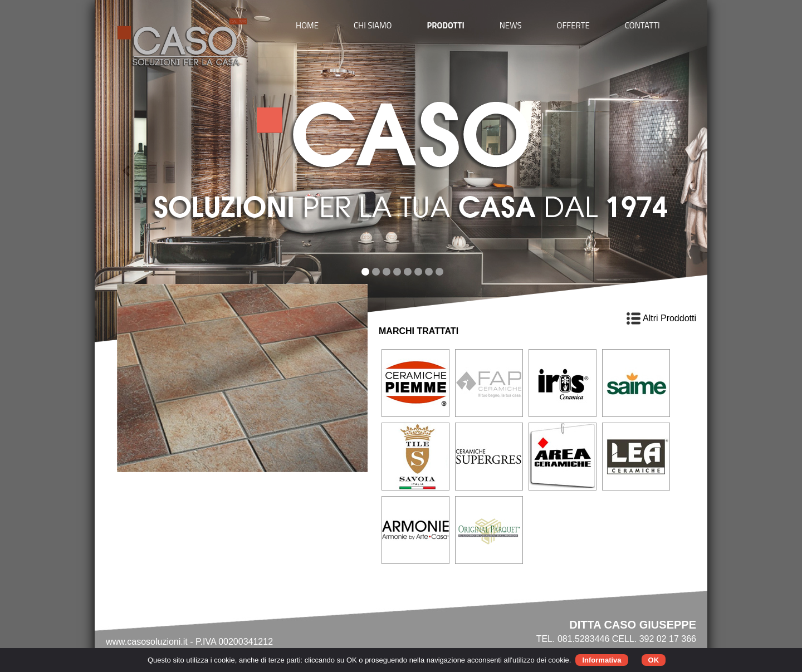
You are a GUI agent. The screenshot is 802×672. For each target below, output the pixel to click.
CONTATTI (642, 25)
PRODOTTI (445, 25)
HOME (307, 25)
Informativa (601, 660)
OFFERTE (573, 25)
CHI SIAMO (373, 25)
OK (654, 660)
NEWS (511, 25)
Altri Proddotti (661, 318)
